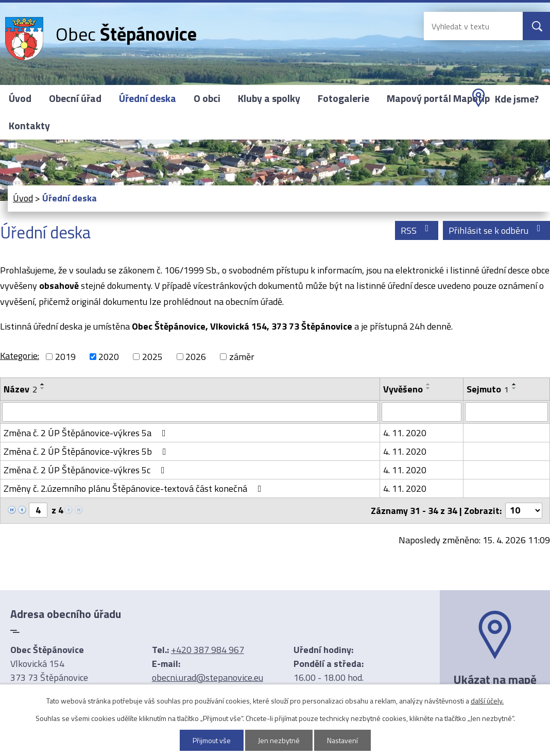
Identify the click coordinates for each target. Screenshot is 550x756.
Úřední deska (148, 98)
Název (20, 389)
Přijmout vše (212, 740)
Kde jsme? (517, 99)
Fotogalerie (343, 98)
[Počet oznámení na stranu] (524, 511)
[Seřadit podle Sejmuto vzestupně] (514, 384)
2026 (196, 357)
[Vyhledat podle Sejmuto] (506, 412)
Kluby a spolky (269, 98)
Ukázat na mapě (495, 679)
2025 (152, 357)
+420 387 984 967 (208, 650)
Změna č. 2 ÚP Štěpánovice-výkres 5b (87, 451)
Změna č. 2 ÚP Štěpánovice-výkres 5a (87, 433)
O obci (207, 98)
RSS (417, 230)
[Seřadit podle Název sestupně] (43, 388)
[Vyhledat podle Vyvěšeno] (421, 412)
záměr (242, 357)
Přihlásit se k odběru (497, 230)
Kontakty (29, 126)
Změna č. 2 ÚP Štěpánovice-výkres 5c (86, 470)
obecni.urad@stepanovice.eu (208, 677)
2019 (65, 357)
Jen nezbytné (279, 740)
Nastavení (342, 740)
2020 (109, 357)
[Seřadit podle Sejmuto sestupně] (514, 388)
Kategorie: (20, 356)
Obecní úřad (75, 98)
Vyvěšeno (403, 389)
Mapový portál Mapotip (438, 98)
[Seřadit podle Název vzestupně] (43, 384)
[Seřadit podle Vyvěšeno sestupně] (428, 388)
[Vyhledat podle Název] (190, 412)
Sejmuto (488, 389)
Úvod (20, 98)
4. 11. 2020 (405, 433)
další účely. (487, 701)
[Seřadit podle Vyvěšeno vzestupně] (428, 384)
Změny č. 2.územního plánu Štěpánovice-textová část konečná (135, 488)
